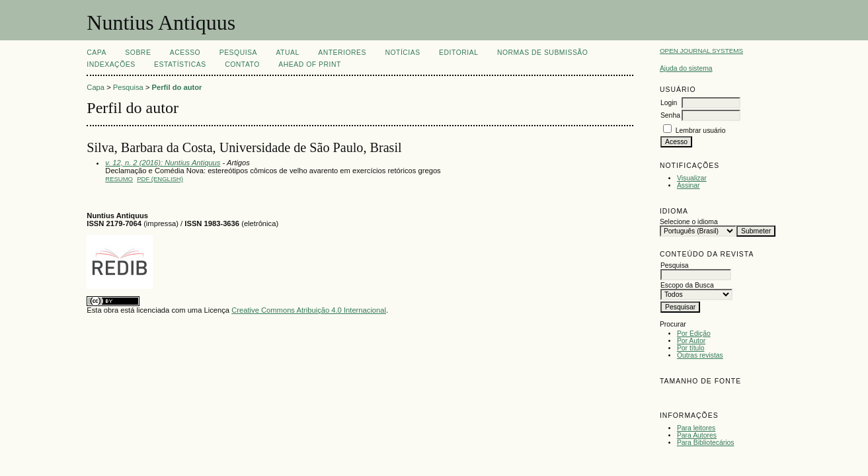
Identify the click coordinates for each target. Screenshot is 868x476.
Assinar (689, 185)
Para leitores (696, 428)
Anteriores (342, 53)
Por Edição (694, 334)
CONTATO (242, 64)
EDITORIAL (458, 53)
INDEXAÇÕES (111, 64)
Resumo (119, 179)
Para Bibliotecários (706, 443)
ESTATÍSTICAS (180, 64)
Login (669, 103)
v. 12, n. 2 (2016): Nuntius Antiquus (163, 163)
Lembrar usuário (701, 131)
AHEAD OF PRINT (309, 64)
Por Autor (691, 341)
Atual (287, 53)
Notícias (402, 53)
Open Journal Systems (701, 51)
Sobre (138, 53)
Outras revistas (700, 355)
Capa (97, 53)
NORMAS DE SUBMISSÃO (542, 53)
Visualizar (692, 178)
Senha (670, 115)
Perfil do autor (177, 87)
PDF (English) (160, 179)
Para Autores (697, 435)
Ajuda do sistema (686, 68)
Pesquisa (238, 53)
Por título (691, 348)
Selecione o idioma (689, 222)
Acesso (185, 53)
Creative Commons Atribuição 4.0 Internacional (309, 310)
